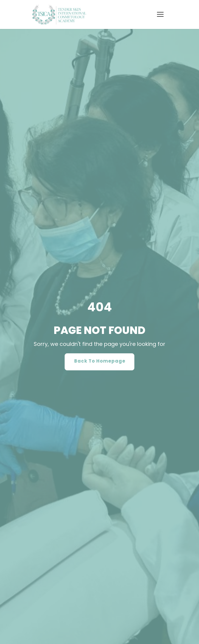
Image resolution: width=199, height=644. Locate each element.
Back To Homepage (100, 364)
